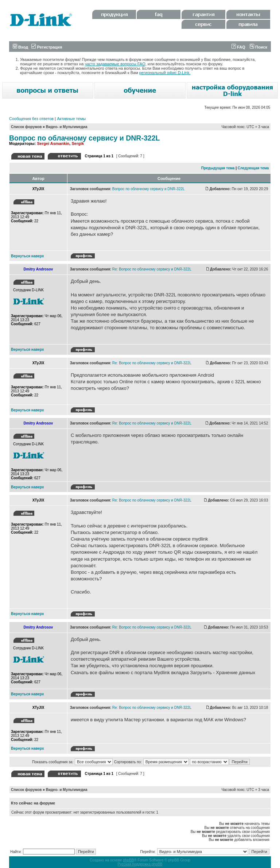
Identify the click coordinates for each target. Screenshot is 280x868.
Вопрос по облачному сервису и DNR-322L (84, 138)
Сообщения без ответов (31, 119)
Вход (20, 47)
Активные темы (71, 119)
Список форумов (26, 127)
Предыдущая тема (218, 168)
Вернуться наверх (28, 256)
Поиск (258, 47)
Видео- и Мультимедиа (67, 127)
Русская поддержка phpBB (140, 864)
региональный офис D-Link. (165, 73)
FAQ (238, 47)
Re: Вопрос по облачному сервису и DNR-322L (152, 269)
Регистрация (47, 47)
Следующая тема (253, 168)
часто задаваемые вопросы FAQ (115, 64)
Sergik (78, 143)
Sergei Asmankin (53, 143)
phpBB (128, 860)
